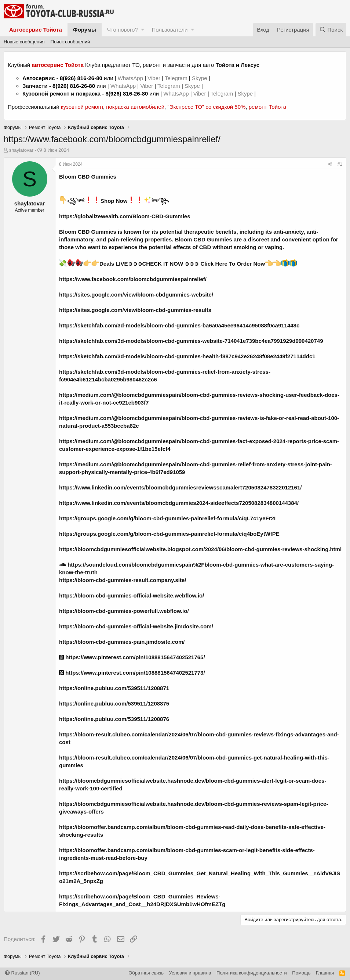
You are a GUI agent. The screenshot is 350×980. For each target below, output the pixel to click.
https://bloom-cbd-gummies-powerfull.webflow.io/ (124, 611)
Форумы (85, 30)
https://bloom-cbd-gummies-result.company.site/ (123, 580)
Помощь (301, 973)
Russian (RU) (23, 973)
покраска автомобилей (135, 107)
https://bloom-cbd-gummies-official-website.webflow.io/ (132, 595)
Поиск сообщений (70, 42)
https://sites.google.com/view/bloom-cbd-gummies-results (135, 310)
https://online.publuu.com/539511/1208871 (114, 688)
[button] (143, 30)
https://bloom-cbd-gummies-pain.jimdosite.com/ (122, 642)
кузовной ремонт (82, 107)
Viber (154, 78)
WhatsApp (131, 78)
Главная (325, 973)
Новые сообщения (24, 42)
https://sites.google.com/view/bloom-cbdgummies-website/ (136, 295)
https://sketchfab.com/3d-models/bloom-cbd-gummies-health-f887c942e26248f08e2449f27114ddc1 (187, 356)
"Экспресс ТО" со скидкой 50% (206, 107)
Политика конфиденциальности (252, 973)
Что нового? (123, 30)
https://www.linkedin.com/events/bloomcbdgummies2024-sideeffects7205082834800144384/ (179, 503)
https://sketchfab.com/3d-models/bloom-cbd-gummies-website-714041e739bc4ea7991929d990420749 (191, 341)
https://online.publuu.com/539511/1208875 (114, 703)
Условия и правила (190, 973)
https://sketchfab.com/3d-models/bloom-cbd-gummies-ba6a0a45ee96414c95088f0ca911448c (179, 325)
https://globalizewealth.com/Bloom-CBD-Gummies (125, 216)
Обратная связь (146, 973)
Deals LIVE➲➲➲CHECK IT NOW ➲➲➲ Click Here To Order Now (178, 264)
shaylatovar (21, 150)
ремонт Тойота (267, 107)
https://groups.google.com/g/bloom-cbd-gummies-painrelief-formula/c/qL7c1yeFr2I (167, 518)
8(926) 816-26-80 (81, 78)
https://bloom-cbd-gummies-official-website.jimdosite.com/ (136, 626)
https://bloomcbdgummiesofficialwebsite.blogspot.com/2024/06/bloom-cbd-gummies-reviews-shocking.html (200, 549)
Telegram (177, 78)
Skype (200, 78)
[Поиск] (331, 30)
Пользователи (169, 30)
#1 (340, 164)
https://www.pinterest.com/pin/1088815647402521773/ (132, 673)
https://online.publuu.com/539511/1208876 (114, 719)
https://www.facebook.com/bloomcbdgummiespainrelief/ (133, 279)
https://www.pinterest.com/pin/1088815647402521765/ (132, 657)
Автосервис (39, 78)
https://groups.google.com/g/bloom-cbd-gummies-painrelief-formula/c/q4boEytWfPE (169, 534)
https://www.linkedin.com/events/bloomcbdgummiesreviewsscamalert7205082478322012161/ (180, 487)
